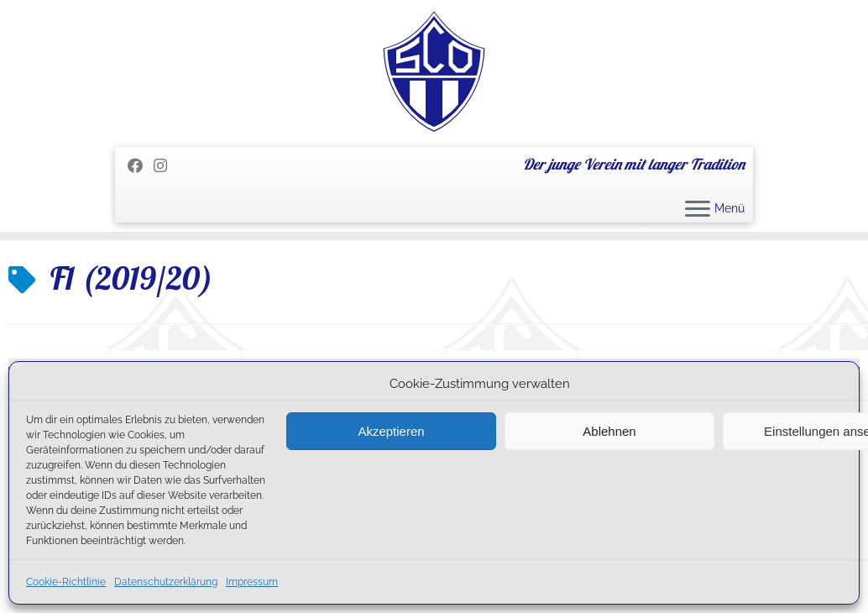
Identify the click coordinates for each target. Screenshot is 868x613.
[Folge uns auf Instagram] (166, 166)
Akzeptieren (391, 431)
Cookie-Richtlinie (66, 582)
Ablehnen (609, 431)
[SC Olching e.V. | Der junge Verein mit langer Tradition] (434, 71)
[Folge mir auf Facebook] (141, 166)
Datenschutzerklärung (166, 582)
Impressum (252, 582)
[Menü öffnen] (698, 210)
